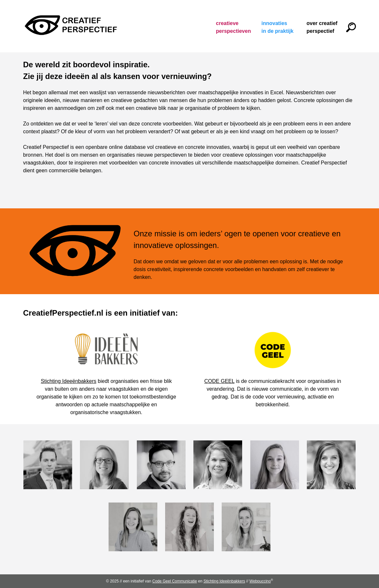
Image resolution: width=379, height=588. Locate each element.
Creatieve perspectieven (232, 27)
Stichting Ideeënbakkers (69, 381)
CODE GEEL (220, 381)
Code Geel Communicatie (174, 581)
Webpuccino (261, 581)
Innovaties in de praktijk (277, 27)
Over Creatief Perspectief (322, 27)
